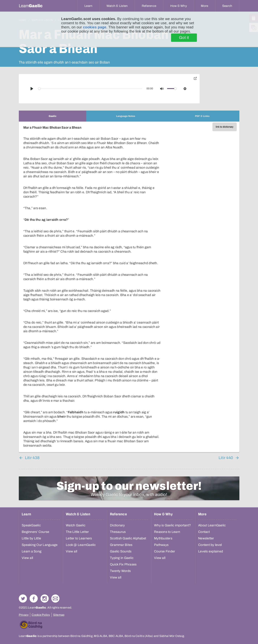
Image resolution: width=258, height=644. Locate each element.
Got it (184, 38)
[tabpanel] (129, 287)
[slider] (90, 89)
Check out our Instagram (45, 598)
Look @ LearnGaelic (81, 545)
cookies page (95, 27)
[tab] (53, 116)
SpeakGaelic (31, 525)
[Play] (32, 89)
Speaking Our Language (40, 545)
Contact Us (55, 598)
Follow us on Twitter (23, 598)
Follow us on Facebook (34, 598)
